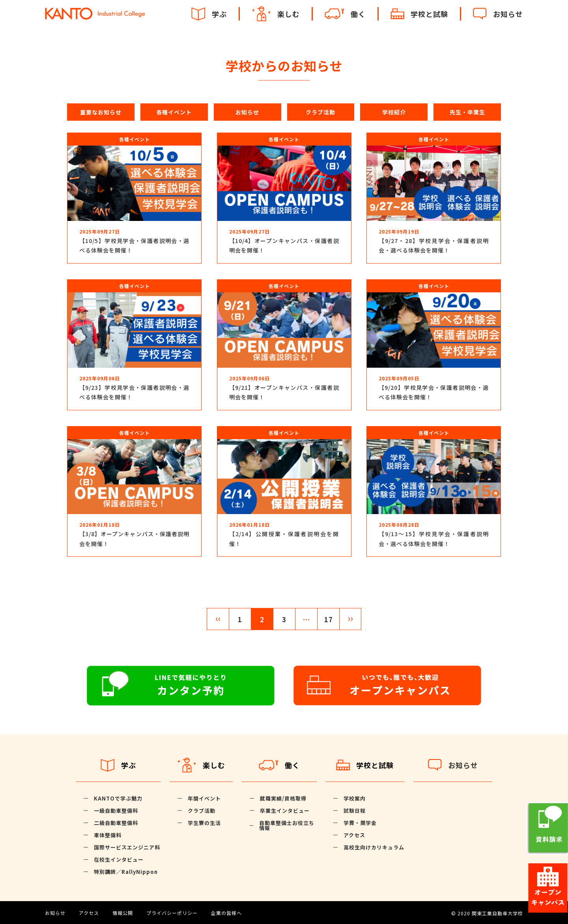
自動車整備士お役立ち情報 (287, 825)
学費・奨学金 (360, 823)
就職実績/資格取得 (283, 798)
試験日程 (355, 811)
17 (329, 619)
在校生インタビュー (119, 859)
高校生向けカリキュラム (374, 847)
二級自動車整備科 (116, 823)
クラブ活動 (320, 112)
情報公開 (123, 913)
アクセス (354, 835)
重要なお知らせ (101, 112)
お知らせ (247, 112)
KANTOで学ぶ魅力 (118, 798)
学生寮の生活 (204, 823)
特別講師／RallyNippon (126, 872)
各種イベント (174, 112)
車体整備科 (108, 835)
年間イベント (204, 798)
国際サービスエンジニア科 (127, 847)
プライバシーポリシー (172, 913)
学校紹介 (394, 112)
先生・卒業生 (467, 112)
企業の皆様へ (226, 913)
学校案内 (355, 798)
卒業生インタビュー (285, 811)
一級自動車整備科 (116, 811)
